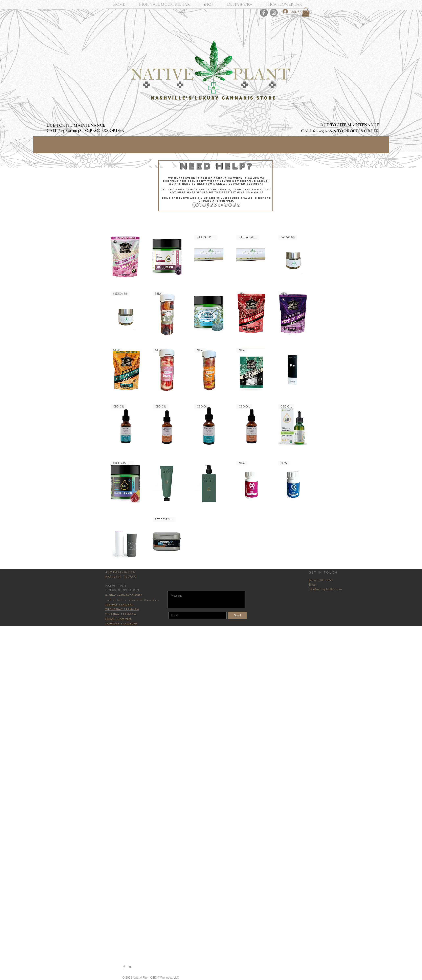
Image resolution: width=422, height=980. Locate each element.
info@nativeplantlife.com (325, 589)
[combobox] (287, 220)
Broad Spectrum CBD (73, 252)
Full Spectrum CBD (72, 247)
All (61, 243)
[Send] (237, 615)
